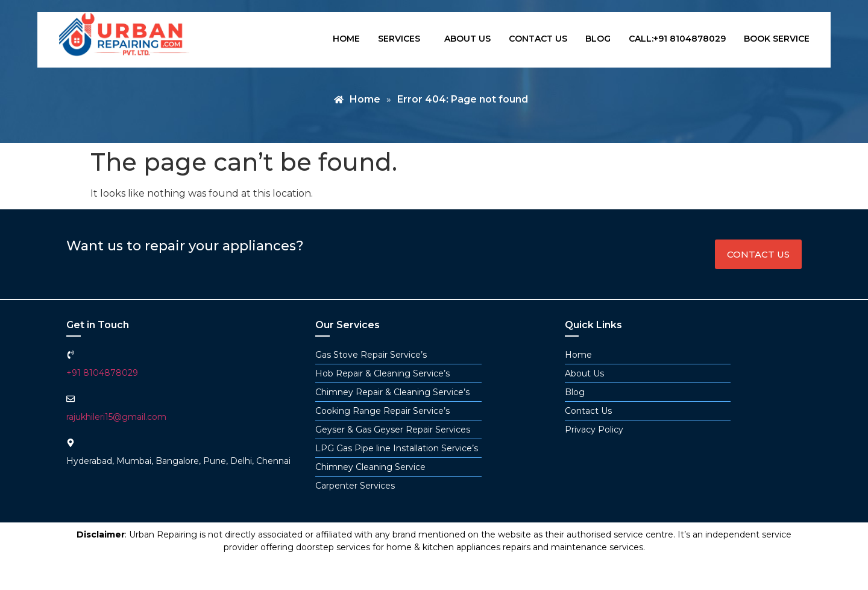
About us (467, 39)
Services (399, 39)
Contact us (538, 39)
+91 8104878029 (102, 373)
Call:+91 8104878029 (677, 39)
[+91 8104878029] (71, 355)
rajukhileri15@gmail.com (116, 417)
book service (777, 39)
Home (346, 39)
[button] (402, 39)
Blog (598, 39)
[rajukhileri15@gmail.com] (71, 399)
